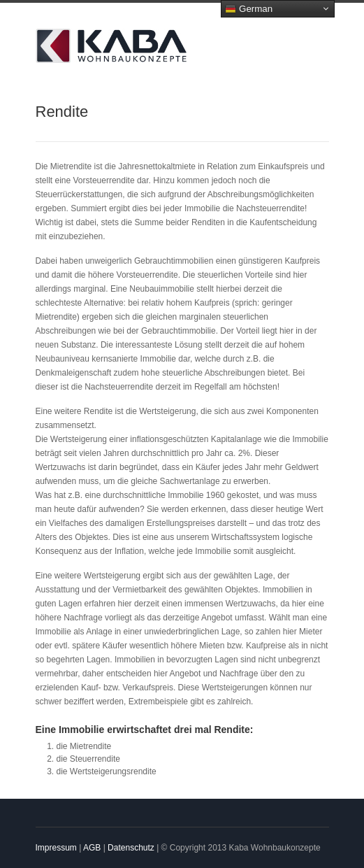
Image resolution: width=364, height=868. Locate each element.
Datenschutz (131, 848)
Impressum (56, 848)
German (249, 9)
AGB (92, 848)
